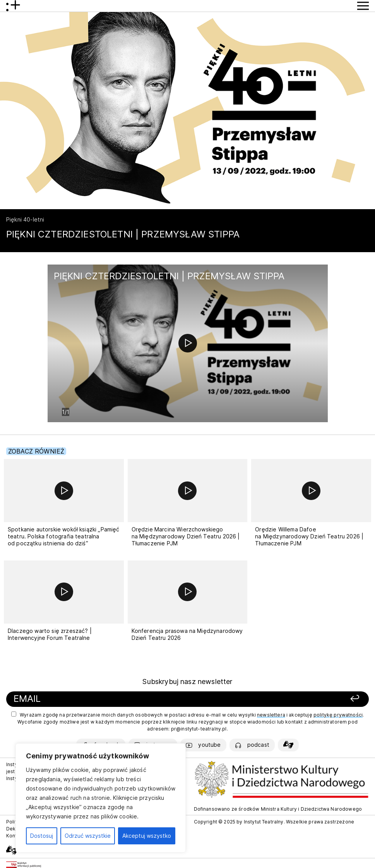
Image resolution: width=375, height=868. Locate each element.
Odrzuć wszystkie (88, 836)
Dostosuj (42, 836)
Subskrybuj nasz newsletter (187, 682)
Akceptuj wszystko (147, 836)
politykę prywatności (338, 715)
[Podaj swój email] (118, 699)
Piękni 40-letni (25, 219)
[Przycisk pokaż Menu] (363, 6)
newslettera (271, 715)
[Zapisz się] (293, 699)
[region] (101, 798)
